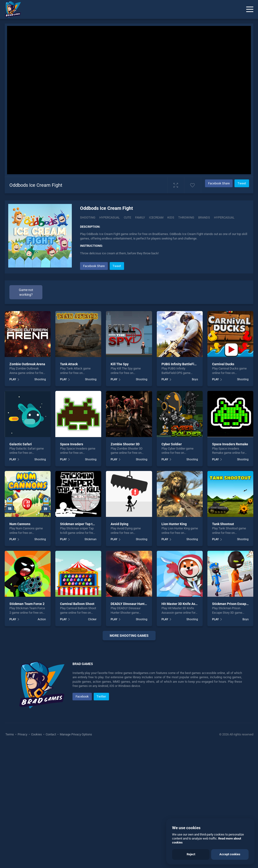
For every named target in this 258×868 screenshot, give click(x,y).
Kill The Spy (120, 364)
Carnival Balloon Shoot (77, 604)
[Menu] (250, 9)
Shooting (88, 217)
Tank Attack (69, 364)
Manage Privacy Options (76, 734)
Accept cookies (230, 854)
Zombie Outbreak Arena (27, 364)
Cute (127, 217)
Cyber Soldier (172, 444)
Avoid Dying (119, 524)
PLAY (13, 379)
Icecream (156, 217)
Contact (51, 734)
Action (42, 619)
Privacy (22, 734)
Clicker (92, 619)
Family (140, 217)
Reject (191, 854)
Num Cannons (20, 524)
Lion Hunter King (174, 524)
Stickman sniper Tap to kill (80, 524)
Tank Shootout (223, 524)
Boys (195, 379)
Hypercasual (110, 217)
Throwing (186, 217)
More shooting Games (129, 636)
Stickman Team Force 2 (27, 604)
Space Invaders (72, 444)
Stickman (91, 539)
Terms (10, 734)
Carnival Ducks (223, 364)
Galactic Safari (21, 444)
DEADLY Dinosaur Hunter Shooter (135, 604)
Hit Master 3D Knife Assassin (183, 604)
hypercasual (224, 217)
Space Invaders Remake (230, 444)
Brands (204, 217)
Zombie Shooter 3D (125, 444)
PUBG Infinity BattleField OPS (184, 364)
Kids (171, 217)
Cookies (36, 734)
